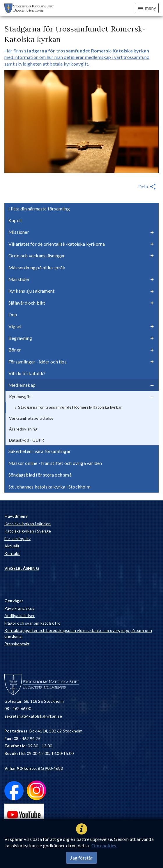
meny (147, 8)
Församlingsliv (17, 538)
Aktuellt (12, 546)
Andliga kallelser (20, 615)
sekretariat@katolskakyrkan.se (33, 716)
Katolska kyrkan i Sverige (28, 531)
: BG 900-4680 (34, 768)
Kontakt (12, 553)
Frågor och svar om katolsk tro (32, 623)
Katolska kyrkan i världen (28, 524)
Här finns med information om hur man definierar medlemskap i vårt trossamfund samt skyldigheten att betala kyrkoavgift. (77, 57)
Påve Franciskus (19, 608)
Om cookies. (104, 845)
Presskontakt (17, 644)
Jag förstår (81, 858)
